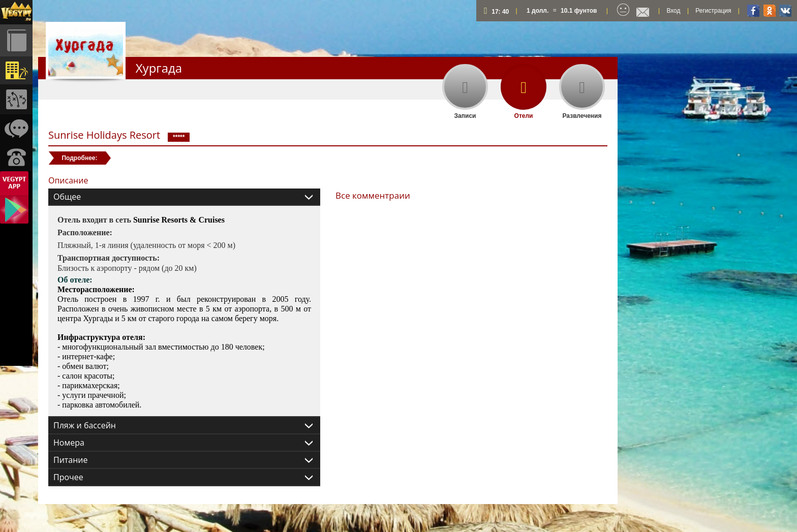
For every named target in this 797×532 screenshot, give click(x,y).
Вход (673, 11)
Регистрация (713, 11)
